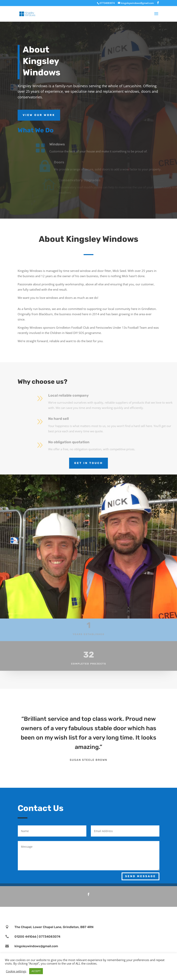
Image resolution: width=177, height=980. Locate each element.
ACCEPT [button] (36, 971)
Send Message (140, 876)
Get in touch (88, 463)
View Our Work (39, 115)
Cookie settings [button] (16, 971)
